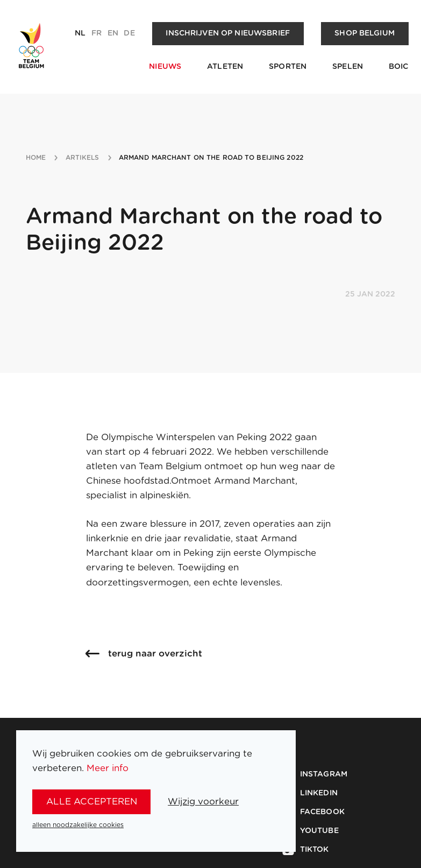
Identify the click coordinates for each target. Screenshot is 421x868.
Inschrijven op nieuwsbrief (228, 33)
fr (97, 33)
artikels (83, 158)
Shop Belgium (365, 33)
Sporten (288, 67)
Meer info (108, 768)
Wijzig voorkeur (203, 802)
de (129, 33)
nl (80, 33)
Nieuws (165, 67)
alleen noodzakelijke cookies (78, 825)
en (113, 33)
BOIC (399, 67)
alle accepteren (92, 802)
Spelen (348, 67)
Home (36, 158)
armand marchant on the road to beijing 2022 (211, 158)
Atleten (225, 67)
